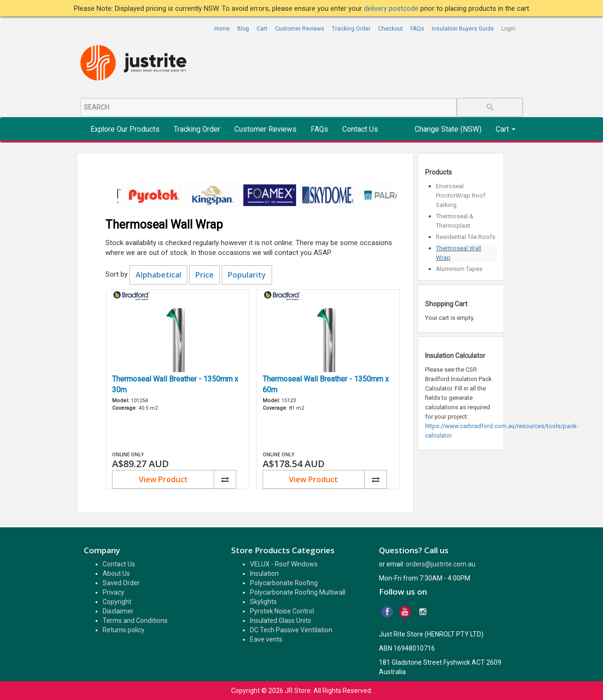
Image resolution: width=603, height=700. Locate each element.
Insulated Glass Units (281, 620)
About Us (116, 573)
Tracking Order (351, 29)
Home (222, 29)
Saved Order (121, 583)
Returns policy (124, 630)
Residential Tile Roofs (466, 237)
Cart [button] (506, 129)
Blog (243, 29)
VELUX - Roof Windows (284, 564)
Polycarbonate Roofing (284, 583)
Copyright (117, 602)
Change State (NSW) (448, 129)
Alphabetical (158, 275)
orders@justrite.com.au (441, 564)
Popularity (247, 275)
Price (205, 275)
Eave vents (266, 639)
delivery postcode (392, 8)
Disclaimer (118, 611)
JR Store (298, 691)
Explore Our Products (125, 129)
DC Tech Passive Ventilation (291, 630)
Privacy (113, 592)
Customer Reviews (300, 29)
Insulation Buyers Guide (463, 29)
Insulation (264, 573)
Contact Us (360, 129)
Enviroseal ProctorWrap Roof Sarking (461, 195)
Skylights (263, 602)
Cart (262, 29)
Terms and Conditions (135, 620)
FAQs (417, 29)
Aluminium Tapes (459, 269)
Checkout (390, 29)
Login (508, 29)
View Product (163, 479)
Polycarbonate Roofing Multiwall (298, 592)
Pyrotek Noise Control (282, 611)
